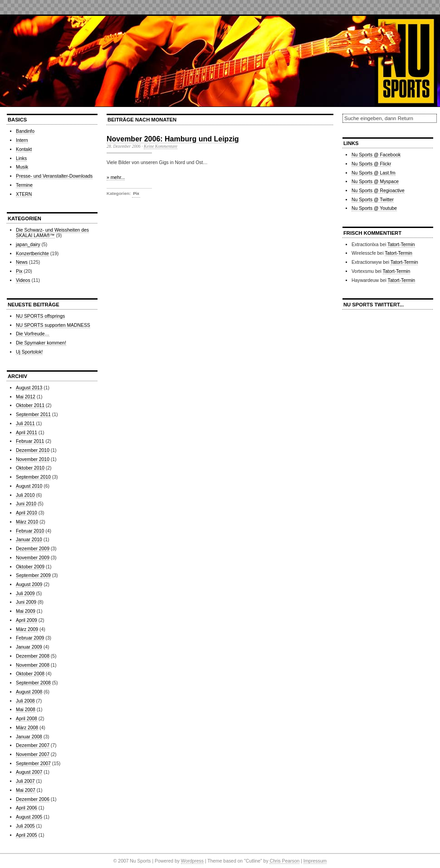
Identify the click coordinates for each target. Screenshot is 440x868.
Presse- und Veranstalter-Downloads (54, 176)
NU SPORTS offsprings (40, 316)
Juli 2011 (25, 424)
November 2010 (33, 459)
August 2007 (29, 772)
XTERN (24, 194)
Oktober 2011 (30, 405)
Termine (24, 185)
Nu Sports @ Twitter (373, 200)
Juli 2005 (25, 826)
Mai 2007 (26, 790)
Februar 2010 (30, 531)
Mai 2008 (26, 710)
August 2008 (29, 692)
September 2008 (33, 683)
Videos (23, 280)
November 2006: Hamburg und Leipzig (173, 139)
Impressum (315, 861)
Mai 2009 (26, 611)
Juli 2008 (25, 701)
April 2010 (27, 513)
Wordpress (192, 861)
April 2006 (27, 808)
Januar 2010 (29, 540)
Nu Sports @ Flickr (371, 164)
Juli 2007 (25, 781)
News (22, 262)
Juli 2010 (25, 495)
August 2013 (29, 388)
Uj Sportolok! (29, 352)
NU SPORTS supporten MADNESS (53, 325)
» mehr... (116, 177)
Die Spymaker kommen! (41, 343)
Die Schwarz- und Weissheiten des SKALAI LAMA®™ (52, 233)
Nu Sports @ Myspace (375, 182)
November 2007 (33, 754)
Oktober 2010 (30, 468)
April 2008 (27, 719)
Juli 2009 (25, 594)
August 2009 (29, 584)
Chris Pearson (284, 861)
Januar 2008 (29, 737)
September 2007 (33, 764)
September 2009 (33, 575)
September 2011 (33, 415)
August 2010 (29, 486)
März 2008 (27, 728)
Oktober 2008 (30, 674)
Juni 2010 (26, 504)
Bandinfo (25, 131)
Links (21, 158)
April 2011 (27, 433)
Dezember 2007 (33, 745)
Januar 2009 (29, 647)
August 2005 (29, 817)
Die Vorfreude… (33, 334)
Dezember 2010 (33, 450)
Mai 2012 (26, 397)
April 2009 (27, 620)
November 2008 (33, 665)
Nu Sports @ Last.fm (374, 173)
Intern (22, 140)
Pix (19, 271)
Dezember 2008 (33, 656)
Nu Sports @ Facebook (376, 155)
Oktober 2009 (30, 567)
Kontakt (24, 149)
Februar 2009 (30, 638)
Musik (22, 167)
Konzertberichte (32, 254)
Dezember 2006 (33, 799)
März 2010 (27, 522)
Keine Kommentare (161, 146)
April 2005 (27, 835)
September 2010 (33, 477)
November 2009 (33, 558)
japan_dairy (28, 245)
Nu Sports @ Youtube (374, 208)
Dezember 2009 (33, 549)
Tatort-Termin (401, 245)
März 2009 (27, 629)
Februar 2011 (30, 441)
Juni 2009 (26, 602)
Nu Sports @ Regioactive (378, 191)
